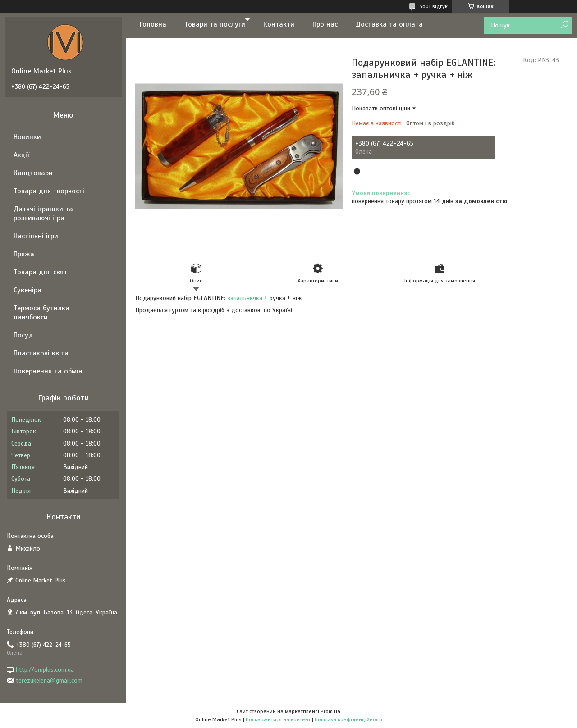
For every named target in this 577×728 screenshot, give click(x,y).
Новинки (27, 137)
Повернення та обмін (48, 371)
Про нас (325, 24)
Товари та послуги (215, 24)
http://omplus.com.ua (45, 670)
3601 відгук (434, 6)
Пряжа (24, 254)
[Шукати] (565, 25)
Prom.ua (330, 711)
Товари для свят (40, 272)
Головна (153, 24)
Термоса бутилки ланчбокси (41, 313)
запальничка (245, 298)
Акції (21, 155)
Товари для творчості (49, 191)
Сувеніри (27, 290)
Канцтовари (33, 173)
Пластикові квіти (41, 353)
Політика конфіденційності (348, 719)
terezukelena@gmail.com (49, 680)
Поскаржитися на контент (278, 719)
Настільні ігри (36, 236)
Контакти (279, 24)
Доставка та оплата (389, 24)
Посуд (23, 335)
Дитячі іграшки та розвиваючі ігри (43, 214)
